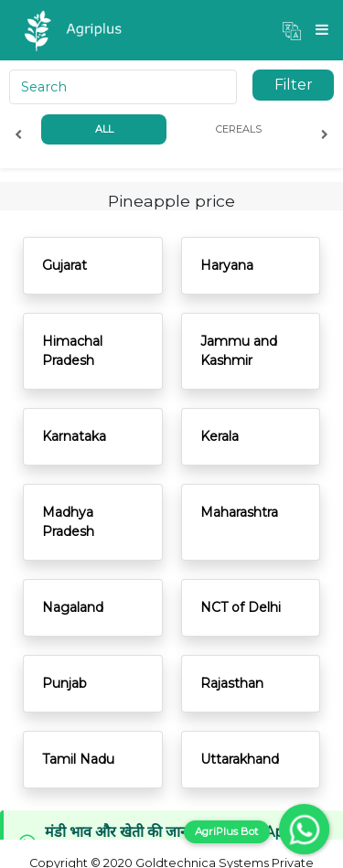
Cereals (239, 129)
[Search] (123, 87)
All (104, 129)
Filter (294, 85)
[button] (292, 30)
